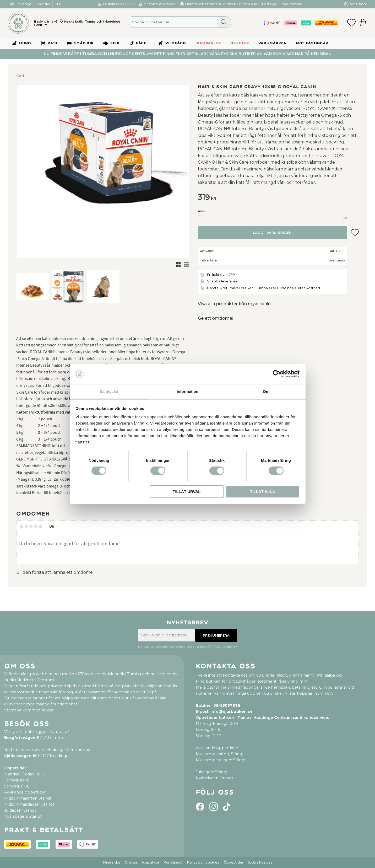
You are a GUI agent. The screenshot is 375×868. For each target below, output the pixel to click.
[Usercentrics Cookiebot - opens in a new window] (277, 374)
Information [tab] (187, 391)
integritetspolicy (225, 647)
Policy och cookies (203, 862)
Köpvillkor (151, 862)
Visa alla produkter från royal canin (234, 304)
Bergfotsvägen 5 (21, 738)
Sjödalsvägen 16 (20, 756)
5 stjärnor (40, 526)
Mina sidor (112, 862)
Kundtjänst (173, 862)
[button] (351, 23)
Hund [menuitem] (25, 43)
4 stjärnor (36, 526)
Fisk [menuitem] (115, 43)
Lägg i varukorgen (272, 233)
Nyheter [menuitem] (240, 43)
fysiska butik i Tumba (80, 22)
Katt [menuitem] (53, 43)
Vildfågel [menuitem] (176, 43)
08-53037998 (227, 705)
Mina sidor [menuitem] (358, 4)
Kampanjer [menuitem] (209, 43)
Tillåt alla (262, 492)
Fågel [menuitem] (142, 43)
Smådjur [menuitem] (84, 43)
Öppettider (233, 862)
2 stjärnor (26, 526)
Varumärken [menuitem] (273, 43)
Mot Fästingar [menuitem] (312, 43)
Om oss (131, 862)
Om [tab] (266, 391)
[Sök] (224, 22)
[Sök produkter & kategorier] (179, 22)
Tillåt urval (187, 492)
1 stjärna (21, 526)
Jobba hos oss (260, 862)
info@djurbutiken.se (232, 711)
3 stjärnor (31, 526)
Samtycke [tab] (109, 391)
